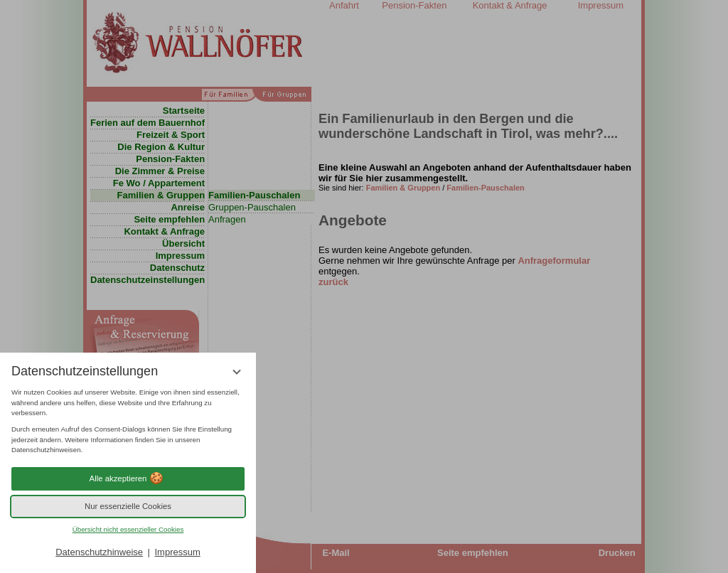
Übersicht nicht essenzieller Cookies (128, 529)
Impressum (177, 552)
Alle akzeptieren (128, 478)
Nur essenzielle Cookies (128, 506)
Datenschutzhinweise (99, 552)
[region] (128, 422)
